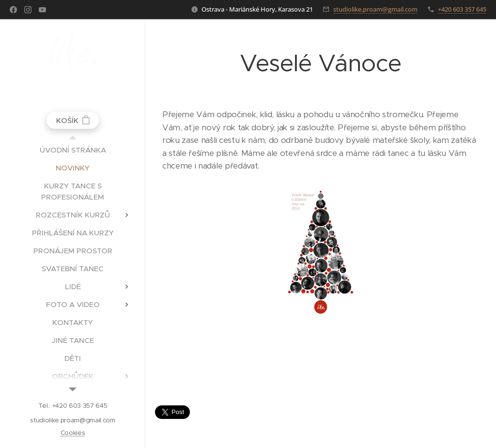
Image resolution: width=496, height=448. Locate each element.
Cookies (73, 433)
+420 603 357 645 (462, 9)
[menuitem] (73, 150)
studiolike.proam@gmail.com (375, 9)
